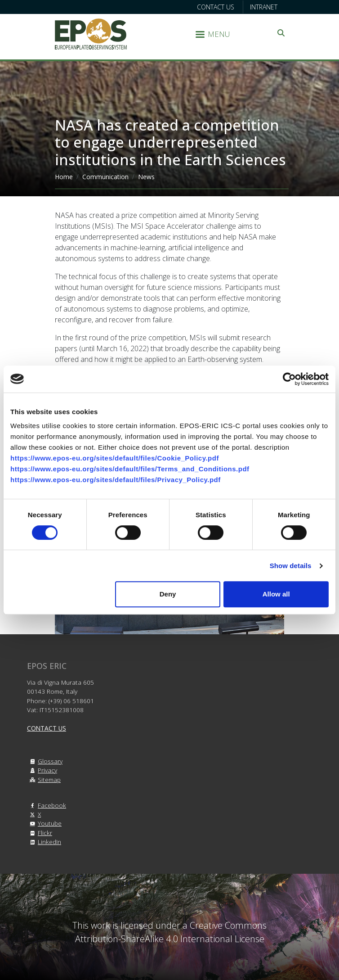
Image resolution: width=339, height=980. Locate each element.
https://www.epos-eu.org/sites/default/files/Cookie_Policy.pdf (115, 458)
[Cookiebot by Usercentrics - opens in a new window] (289, 379)
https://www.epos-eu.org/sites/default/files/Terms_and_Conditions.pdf (130, 469)
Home (64, 177)
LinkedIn (44, 842)
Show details (291, 566)
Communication (105, 177)
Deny (168, 594)
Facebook (47, 805)
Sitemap (44, 779)
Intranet (264, 7)
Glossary (45, 761)
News (146, 177)
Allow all (276, 594)
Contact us (216, 7)
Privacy (42, 770)
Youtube (44, 823)
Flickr (40, 833)
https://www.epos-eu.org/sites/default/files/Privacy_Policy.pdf (116, 480)
